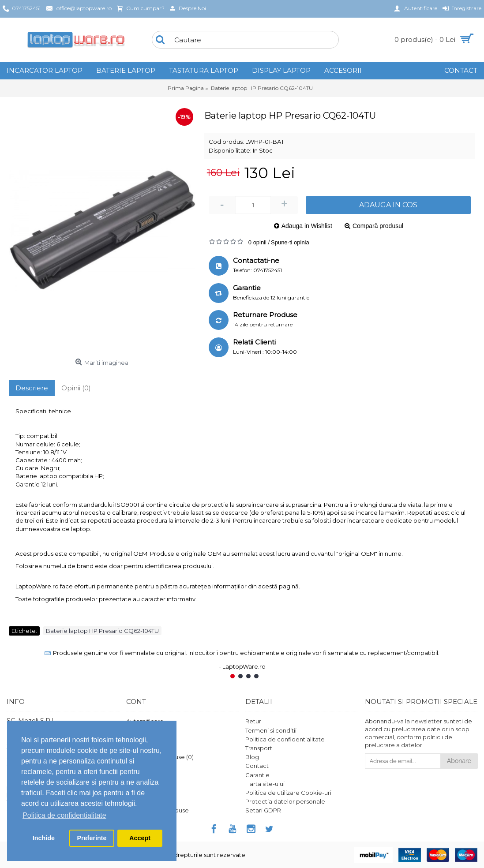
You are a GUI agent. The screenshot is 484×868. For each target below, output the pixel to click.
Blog (252, 757)
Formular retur (147, 775)
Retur (253, 721)
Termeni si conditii (271, 730)
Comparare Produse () (160, 757)
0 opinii (257, 242)
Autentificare (145, 721)
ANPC (135, 801)
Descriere (32, 388)
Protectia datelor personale (285, 801)
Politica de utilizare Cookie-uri (288, 793)
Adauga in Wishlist (307, 226)
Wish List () (143, 766)
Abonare (459, 761)
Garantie (257, 775)
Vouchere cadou (150, 784)
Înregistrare (143, 730)
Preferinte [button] (92, 838)
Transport (259, 748)
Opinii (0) (76, 388)
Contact (257, 766)
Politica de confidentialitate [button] (64, 815)
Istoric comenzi (148, 739)
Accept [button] (140, 838)
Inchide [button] (44, 838)
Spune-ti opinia (290, 242)
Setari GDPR (263, 810)
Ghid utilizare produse (158, 810)
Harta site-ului (265, 784)
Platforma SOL (147, 793)
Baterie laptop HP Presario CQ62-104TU (102, 631)
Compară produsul (378, 226)
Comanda (141, 748)
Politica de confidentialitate (285, 739)
